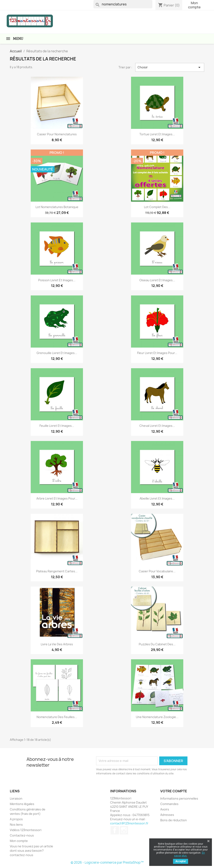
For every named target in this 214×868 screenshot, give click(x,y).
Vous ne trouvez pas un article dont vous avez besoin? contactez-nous (31, 851)
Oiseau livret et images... (157, 280)
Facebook (115, 830)
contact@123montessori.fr (129, 823)
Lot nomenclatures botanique (57, 207)
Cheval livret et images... (157, 426)
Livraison (16, 798)
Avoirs (165, 809)
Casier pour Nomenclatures (57, 134)
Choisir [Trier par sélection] (170, 67)
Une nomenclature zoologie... (157, 717)
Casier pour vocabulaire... (157, 571)
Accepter (181, 861)
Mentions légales (22, 804)
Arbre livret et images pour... (57, 498)
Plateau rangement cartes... (57, 571)
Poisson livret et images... (57, 280)
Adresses (167, 815)
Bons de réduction (174, 820)
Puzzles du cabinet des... (157, 644)
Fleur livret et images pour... (157, 353)
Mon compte (194, 5)
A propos (16, 819)
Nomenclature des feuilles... (57, 717)
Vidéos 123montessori (26, 830)
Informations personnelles (179, 798)
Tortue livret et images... (157, 134)
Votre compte (174, 791)
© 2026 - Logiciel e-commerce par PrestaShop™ (107, 862)
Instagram (124, 830)
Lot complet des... (157, 207)
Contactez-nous (22, 835)
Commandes (169, 804)
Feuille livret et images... (57, 426)
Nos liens (16, 825)
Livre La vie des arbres (57, 644)
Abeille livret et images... (157, 498)
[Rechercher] (123, 4)
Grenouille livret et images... (57, 353)
